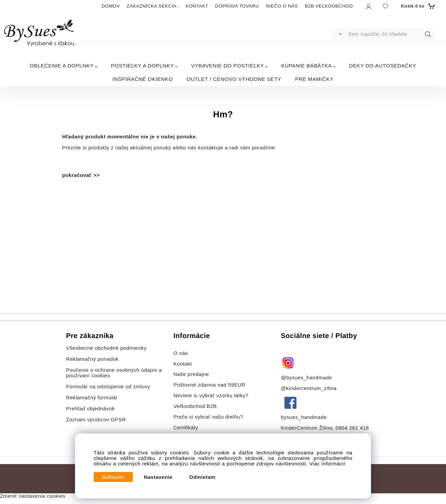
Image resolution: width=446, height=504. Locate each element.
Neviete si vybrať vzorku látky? (211, 396)
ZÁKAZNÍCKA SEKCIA (151, 6)
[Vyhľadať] (339, 34)
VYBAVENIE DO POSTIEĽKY (227, 66)
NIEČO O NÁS (282, 6)
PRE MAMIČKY (314, 79)
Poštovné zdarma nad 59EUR (209, 385)
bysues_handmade (305, 417)
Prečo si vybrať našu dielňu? (208, 417)
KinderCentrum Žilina (307, 428)
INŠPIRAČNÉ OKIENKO (143, 79)
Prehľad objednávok (91, 409)
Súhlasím (113, 477)
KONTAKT (197, 6)
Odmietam (203, 477)
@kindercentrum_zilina (310, 388)
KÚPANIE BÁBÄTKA (306, 66)
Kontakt (184, 364)
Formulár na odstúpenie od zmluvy (108, 387)
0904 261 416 (352, 428)
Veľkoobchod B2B (195, 406)
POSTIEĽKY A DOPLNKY (142, 66)
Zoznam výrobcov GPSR (96, 420)
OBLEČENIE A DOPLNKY (62, 66)
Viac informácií (327, 464)
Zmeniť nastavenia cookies (33, 496)
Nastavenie (158, 477)
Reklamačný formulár (92, 398)
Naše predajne (191, 374)
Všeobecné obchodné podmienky (106, 348)
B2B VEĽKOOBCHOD (329, 6)
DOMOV (111, 6)
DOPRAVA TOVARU (237, 6)
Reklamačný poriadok (92, 359)
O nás (181, 353)
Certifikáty (186, 428)
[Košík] (417, 6)
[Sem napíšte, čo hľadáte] (391, 34)
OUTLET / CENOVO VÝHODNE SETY (234, 79)
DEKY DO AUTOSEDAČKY (383, 66)
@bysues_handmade (306, 378)
